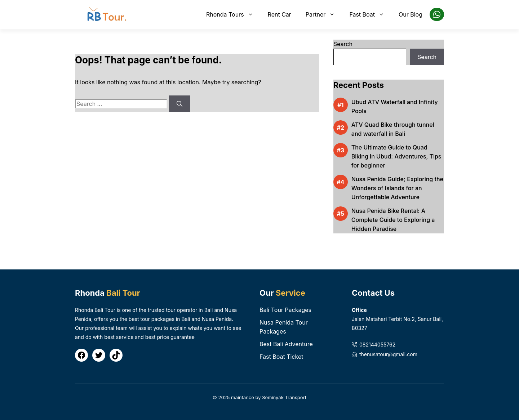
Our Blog (411, 14)
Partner (324, 14)
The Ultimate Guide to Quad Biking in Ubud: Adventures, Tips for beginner (396, 156)
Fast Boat (370, 14)
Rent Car (280, 14)
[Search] (179, 104)
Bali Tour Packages (285, 310)
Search (343, 44)
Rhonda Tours (233, 14)
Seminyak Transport (284, 397)
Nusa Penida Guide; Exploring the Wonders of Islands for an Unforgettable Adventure (397, 188)
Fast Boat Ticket (281, 357)
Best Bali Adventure (286, 344)
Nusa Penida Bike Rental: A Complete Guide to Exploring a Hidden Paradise (393, 220)
